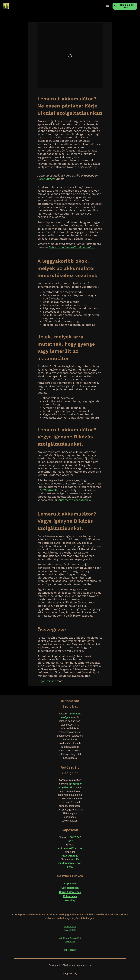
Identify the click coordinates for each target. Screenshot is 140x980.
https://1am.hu (70, 856)
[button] (108, 6)
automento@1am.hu (70, 848)
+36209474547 (48, 490)
